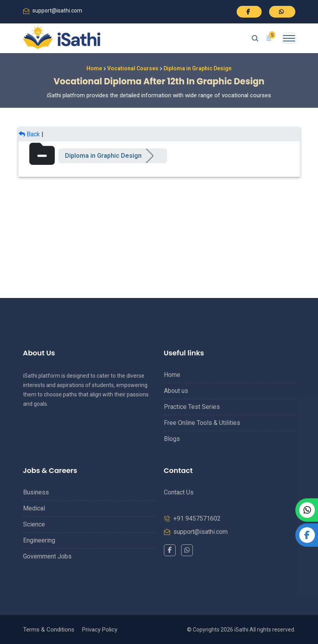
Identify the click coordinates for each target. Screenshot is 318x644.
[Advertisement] (159, 232)
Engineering (39, 540)
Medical (34, 508)
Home (94, 68)
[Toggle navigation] (289, 38)
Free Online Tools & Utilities (202, 423)
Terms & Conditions (49, 630)
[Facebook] (170, 550)
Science (34, 524)
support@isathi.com (57, 11)
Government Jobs (47, 556)
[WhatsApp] (187, 550)
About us (176, 391)
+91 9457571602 (197, 518)
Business (36, 492)
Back (29, 134)
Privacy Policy (100, 630)
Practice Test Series (192, 407)
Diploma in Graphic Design (103, 156)
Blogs (172, 439)
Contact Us (179, 492)
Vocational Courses (133, 68)
